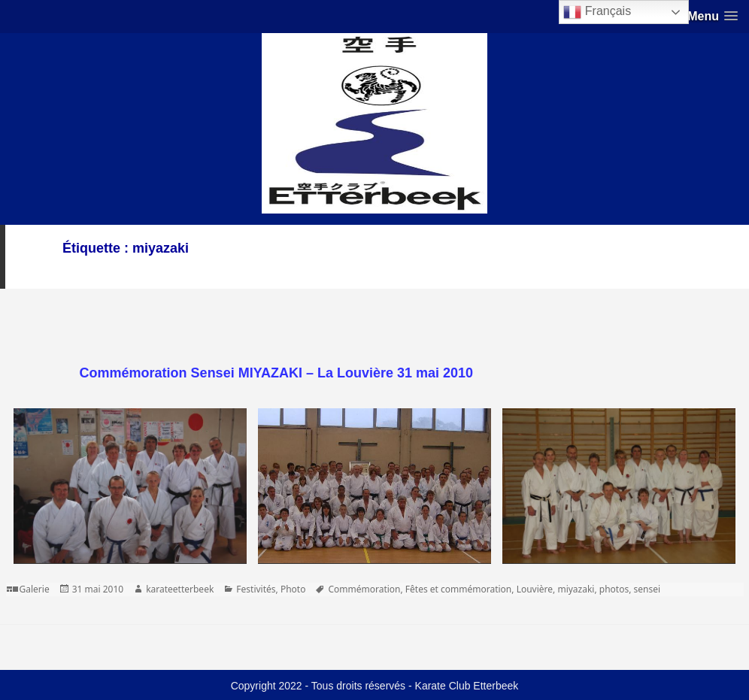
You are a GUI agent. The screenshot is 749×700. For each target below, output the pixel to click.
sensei (647, 589)
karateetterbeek (180, 589)
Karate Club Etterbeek (467, 686)
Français (597, 12)
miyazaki (576, 589)
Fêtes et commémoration (458, 589)
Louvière (535, 589)
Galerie (35, 589)
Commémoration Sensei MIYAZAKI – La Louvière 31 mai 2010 (277, 373)
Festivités (256, 589)
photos (614, 589)
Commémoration (364, 589)
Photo (293, 589)
